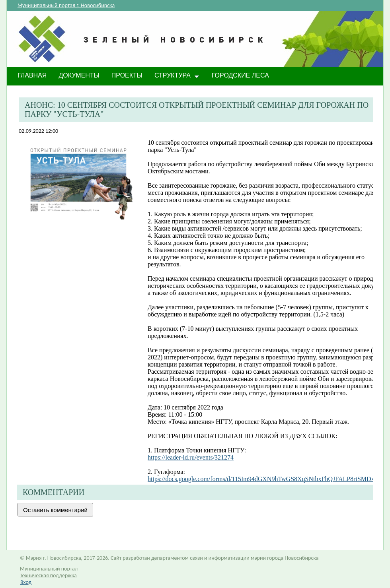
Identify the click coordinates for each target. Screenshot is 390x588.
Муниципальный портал (49, 569)
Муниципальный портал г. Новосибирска (66, 5)
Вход (26, 582)
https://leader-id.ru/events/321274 (191, 457)
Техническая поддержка (48, 575)
